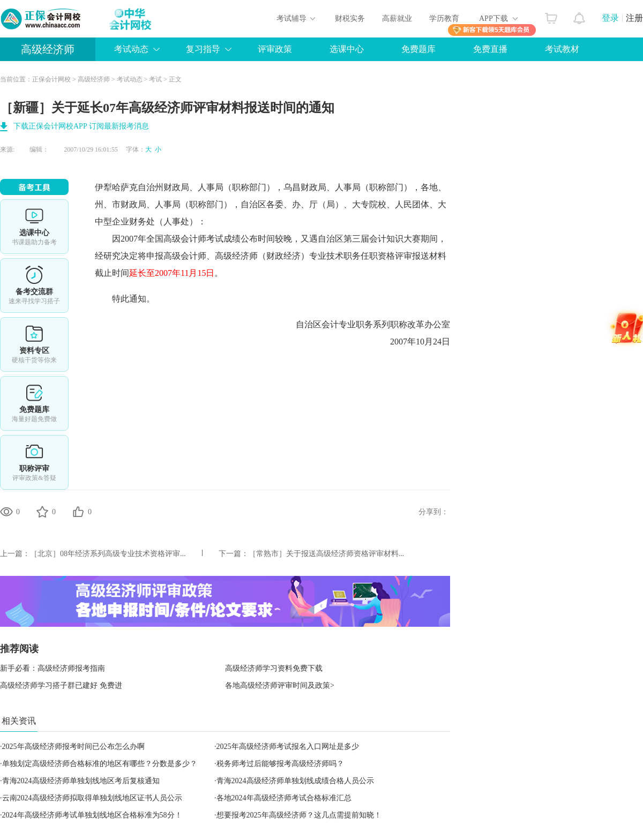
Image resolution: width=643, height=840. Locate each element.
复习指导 (203, 49)
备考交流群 (34, 286)
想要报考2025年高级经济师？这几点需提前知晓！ (299, 815)
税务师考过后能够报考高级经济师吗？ (280, 764)
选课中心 (347, 49)
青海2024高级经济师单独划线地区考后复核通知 (81, 781)
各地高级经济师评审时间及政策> (280, 685)
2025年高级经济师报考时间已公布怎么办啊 (73, 747)
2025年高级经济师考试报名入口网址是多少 (288, 747)
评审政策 (275, 49)
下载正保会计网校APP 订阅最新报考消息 (81, 126)
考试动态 (131, 49)
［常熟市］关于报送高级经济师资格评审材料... (327, 554)
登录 (610, 18)
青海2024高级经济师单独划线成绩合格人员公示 (295, 781)
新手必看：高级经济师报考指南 (53, 668)
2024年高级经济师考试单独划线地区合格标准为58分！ (92, 815)
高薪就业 (397, 18)
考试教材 (562, 49)
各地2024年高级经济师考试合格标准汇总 (284, 798)
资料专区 (34, 344)
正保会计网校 (51, 79)
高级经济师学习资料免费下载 (274, 668)
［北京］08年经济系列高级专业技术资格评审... (108, 554)
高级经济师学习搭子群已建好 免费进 (61, 685)
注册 (634, 18)
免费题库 (418, 49)
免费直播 (490, 49)
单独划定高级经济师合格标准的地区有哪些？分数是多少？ (100, 764)
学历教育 (444, 18)
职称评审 (34, 462)
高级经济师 (48, 49)
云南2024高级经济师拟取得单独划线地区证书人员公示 (92, 798)
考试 (155, 79)
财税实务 (350, 18)
